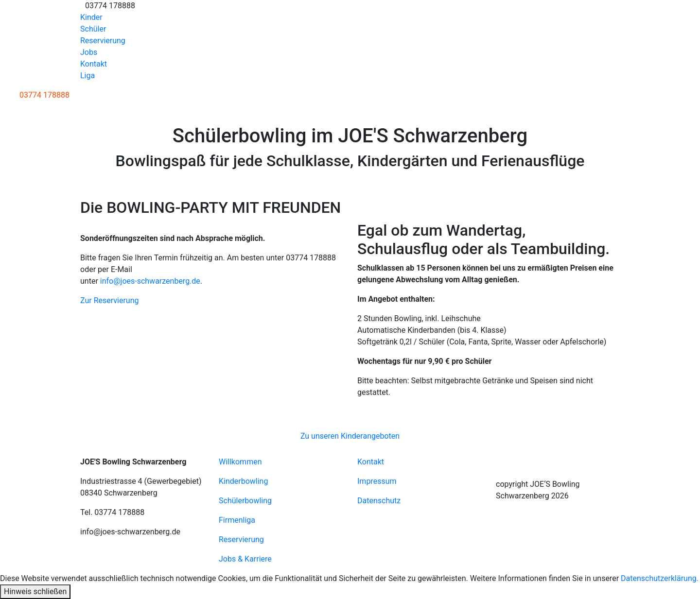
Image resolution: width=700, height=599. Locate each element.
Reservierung (103, 41)
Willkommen (240, 462)
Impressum (377, 481)
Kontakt (94, 64)
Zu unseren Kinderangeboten (350, 436)
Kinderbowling (243, 481)
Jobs (89, 52)
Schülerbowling (245, 501)
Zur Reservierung (109, 300)
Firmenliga (237, 520)
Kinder (91, 17)
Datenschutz (379, 501)
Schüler (93, 29)
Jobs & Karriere (245, 559)
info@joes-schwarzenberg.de (150, 281)
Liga (87, 76)
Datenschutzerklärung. (660, 578)
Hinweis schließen (35, 591)
